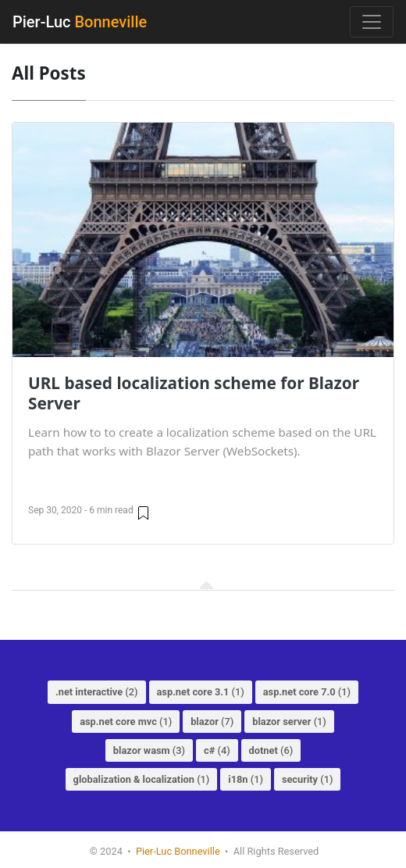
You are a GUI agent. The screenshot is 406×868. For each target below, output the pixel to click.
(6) (271, 750)
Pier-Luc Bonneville (178, 851)
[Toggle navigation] (372, 22)
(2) (97, 692)
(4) (217, 750)
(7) (212, 722)
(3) (149, 750)
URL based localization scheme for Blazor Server (194, 393)
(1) (201, 692)
